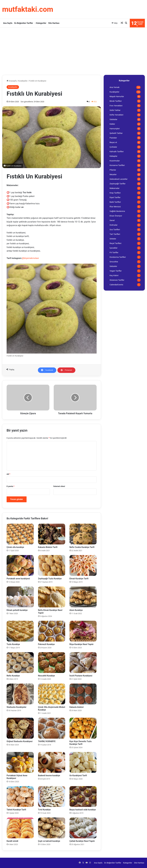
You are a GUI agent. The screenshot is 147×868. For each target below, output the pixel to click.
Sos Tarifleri (115, 229)
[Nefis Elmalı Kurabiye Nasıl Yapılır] (52, 597)
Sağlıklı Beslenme (117, 211)
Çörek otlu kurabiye (15, 547)
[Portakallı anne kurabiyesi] (20, 565)
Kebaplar (114, 156)
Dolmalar (114, 225)
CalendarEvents (116, 285)
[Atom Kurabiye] (83, 597)
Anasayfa (12, 81)
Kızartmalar (115, 161)
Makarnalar (115, 188)
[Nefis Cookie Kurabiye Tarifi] (83, 534)
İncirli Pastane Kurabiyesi (81, 676)
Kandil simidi (12, 841)
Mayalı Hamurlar (117, 96)
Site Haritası (54, 23)
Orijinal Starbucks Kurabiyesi (20, 741)
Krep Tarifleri (115, 193)
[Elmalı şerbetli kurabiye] (20, 597)
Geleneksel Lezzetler (119, 179)
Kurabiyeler (23, 81)
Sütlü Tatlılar (115, 110)
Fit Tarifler (114, 252)
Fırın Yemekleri (116, 106)
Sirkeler (113, 239)
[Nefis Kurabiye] (20, 663)
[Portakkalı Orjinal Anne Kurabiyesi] (20, 762)
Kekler (112, 124)
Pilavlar (113, 170)
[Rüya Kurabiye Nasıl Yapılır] (83, 631)
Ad (8, 474)
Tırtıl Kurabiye (44, 810)
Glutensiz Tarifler (117, 280)
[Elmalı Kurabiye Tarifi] (83, 565)
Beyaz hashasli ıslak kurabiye (83, 810)
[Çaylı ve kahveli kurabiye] (52, 828)
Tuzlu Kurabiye (13, 644)
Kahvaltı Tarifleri (117, 151)
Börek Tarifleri (116, 101)
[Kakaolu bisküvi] (83, 694)
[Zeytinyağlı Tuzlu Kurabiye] (52, 565)
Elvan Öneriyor (116, 216)
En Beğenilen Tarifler (24, 23)
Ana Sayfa (8, 23)
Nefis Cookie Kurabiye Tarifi (82, 547)
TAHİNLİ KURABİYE (47, 741)
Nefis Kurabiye (13, 676)
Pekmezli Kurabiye (46, 644)
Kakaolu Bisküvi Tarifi (48, 547)
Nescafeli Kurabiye (46, 676)
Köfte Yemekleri (117, 115)
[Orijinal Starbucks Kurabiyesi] (20, 728)
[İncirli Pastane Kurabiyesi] (83, 663)
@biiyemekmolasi (30, 258)
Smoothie (114, 262)
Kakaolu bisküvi (77, 707)
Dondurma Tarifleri (118, 257)
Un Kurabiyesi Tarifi (78, 775)
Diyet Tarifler (115, 197)
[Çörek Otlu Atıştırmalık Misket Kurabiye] (52, 694)
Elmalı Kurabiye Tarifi (79, 579)
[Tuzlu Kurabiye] (20, 631)
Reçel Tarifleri (116, 243)
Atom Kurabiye (76, 610)
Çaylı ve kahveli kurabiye (49, 841)
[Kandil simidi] (20, 828)
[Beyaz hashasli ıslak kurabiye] (83, 797)
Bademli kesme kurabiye (49, 775)
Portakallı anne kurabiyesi (18, 579)
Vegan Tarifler (116, 271)
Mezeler (113, 174)
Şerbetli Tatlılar (116, 133)
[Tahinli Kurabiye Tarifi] (20, 797)
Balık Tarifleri (115, 202)
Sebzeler (113, 266)
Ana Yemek (115, 87)
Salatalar (114, 119)
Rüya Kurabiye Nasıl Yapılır (82, 644)
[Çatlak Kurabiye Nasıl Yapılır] (83, 828)
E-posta (10, 486)
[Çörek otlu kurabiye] (20, 534)
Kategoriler (41, 23)
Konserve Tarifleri (117, 165)
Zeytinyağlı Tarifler (118, 184)
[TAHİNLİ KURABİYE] (52, 728)
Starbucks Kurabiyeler (17, 707)
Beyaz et (113, 142)
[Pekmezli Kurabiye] (52, 631)
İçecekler (114, 248)
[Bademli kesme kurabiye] (52, 762)
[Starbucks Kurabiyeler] (20, 694)
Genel (112, 220)
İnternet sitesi (59, 486)
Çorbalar (113, 147)
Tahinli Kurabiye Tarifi (16, 810)
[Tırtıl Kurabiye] (52, 797)
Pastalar (113, 138)
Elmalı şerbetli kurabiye (17, 610)
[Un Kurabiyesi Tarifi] (83, 762)
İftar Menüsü (115, 207)
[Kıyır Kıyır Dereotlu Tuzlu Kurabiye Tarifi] (83, 728)
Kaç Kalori (114, 275)
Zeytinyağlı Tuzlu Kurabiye (50, 579)
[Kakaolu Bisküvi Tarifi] (52, 534)
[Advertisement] (73, 50)
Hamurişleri (115, 129)
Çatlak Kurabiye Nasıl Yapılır (82, 841)
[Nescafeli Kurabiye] (52, 663)
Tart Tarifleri (115, 234)
